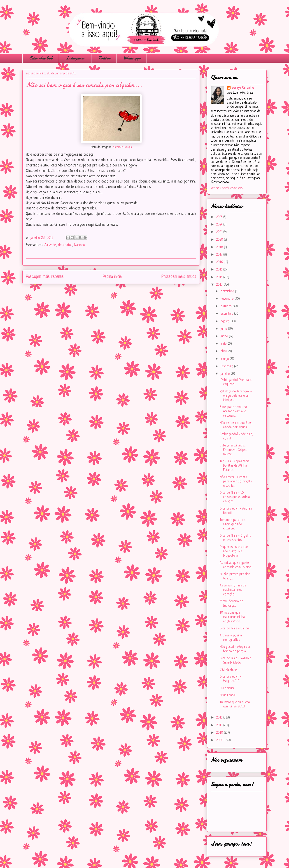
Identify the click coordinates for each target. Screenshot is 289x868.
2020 (220, 240)
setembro (227, 314)
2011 (220, 725)
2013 (220, 285)
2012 (220, 718)
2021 (220, 232)
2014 (220, 277)
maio (224, 344)
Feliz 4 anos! (228, 695)
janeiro (226, 374)
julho (224, 329)
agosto (226, 321)
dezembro (228, 291)
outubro (227, 306)
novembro (228, 299)
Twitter (104, 58)
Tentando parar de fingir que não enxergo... (232, 524)
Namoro (79, 245)
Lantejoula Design (122, 147)
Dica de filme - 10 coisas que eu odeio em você (235, 497)
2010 (220, 733)
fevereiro (227, 366)
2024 (220, 225)
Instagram (75, 58)
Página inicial (113, 277)
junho (225, 336)
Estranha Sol (41, 58)
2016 (220, 262)
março (225, 359)
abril (224, 351)
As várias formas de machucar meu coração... (233, 590)
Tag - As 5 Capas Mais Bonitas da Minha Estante (234, 466)
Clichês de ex (228, 670)
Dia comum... (227, 688)
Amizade (50, 245)
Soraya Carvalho (243, 88)
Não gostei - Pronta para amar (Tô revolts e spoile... (236, 482)
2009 (220, 740)
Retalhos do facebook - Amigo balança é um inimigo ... (236, 396)
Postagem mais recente (45, 277)
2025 (220, 217)
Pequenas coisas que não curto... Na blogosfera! (234, 551)
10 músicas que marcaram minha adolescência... (232, 617)
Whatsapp (132, 58)
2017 (220, 255)
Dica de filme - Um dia (235, 629)
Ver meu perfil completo (227, 188)
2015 (220, 270)
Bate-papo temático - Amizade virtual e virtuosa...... (235, 411)
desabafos (65, 245)
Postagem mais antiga (179, 277)
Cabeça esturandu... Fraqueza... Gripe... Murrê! (233, 450)
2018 (220, 247)
